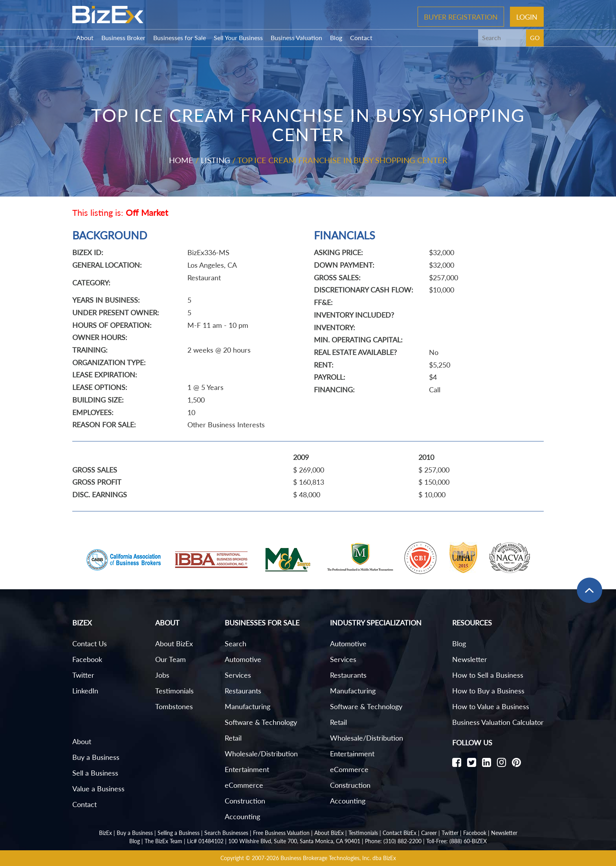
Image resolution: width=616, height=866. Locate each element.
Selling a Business (179, 833)
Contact (361, 38)
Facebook (87, 659)
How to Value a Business (491, 706)
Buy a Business (96, 757)
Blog (336, 38)
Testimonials (174, 691)
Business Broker (123, 38)
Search (236, 644)
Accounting (242, 816)
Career (429, 833)
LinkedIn (85, 691)
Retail (233, 738)
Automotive (243, 659)
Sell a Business (95, 773)
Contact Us (90, 644)
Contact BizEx (400, 833)
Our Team (170, 659)
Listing (215, 160)
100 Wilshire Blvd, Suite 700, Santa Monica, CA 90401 (294, 841)
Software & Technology (261, 722)
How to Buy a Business (488, 691)
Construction (245, 801)
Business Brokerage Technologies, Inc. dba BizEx (338, 858)
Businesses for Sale (180, 38)
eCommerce (244, 785)
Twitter (83, 675)
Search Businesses (226, 833)
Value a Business (98, 789)
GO (535, 38)
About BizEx (174, 644)
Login (527, 17)
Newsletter (470, 659)
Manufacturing (247, 706)
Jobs (162, 675)
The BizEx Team (163, 841)
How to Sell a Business (488, 675)
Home (181, 160)
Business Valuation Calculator (498, 722)
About (85, 38)
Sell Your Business (238, 38)
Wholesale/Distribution (261, 754)
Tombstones (174, 706)
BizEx (105, 833)
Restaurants (243, 691)
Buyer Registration (461, 17)
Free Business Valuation (281, 833)
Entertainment (247, 769)
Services (238, 675)
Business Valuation (296, 38)
